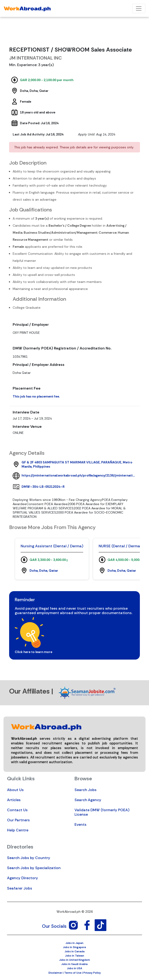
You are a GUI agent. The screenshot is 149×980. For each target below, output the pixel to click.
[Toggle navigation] (139, 8)
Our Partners (18, 820)
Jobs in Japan (74, 943)
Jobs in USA (75, 968)
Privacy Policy (92, 973)
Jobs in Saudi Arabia (74, 964)
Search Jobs (86, 790)
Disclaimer (55, 973)
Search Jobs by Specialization (34, 868)
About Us (15, 790)
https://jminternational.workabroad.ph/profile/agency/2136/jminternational (79, 475)
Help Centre (18, 830)
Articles (14, 800)
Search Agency (88, 800)
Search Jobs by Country (29, 858)
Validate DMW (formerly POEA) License (102, 812)
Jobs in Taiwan (75, 956)
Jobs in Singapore (74, 947)
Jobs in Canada (75, 951)
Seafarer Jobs (20, 888)
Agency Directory (22, 878)
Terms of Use (73, 973)
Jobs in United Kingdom (75, 960)
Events (80, 824)
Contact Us (17, 810)
